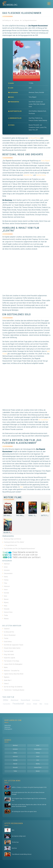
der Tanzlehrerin (43, 420)
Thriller (5, 615)
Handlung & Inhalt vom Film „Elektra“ (14, 542)
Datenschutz (8, 725)
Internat (29, 704)
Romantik (6, 609)
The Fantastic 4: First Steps (11, 661)
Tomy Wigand (45, 161)
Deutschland (25, 700)
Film (22, 487)
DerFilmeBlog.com (13, 720)
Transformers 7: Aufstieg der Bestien (13, 690)
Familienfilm (7, 704)
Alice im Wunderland (9, 635)
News (5, 606)
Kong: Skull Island (37, 515)
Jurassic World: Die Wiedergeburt (12, 664)
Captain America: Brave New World (13, 674)
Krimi (5, 596)
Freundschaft (18, 704)
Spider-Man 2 (7, 680)
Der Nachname (10, 515)
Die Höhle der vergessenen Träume (13, 645)
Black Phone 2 (10, 533)
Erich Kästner (36, 700)
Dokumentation (7, 573)
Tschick (5, 638)
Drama (37, 92)
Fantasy (5, 580)
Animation (6, 570)
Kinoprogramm (8, 729)
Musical (5, 599)
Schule (46, 704)
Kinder (35, 704)
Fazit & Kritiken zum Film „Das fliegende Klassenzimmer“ (20, 549)
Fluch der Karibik (8, 651)
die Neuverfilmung (34, 138)
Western (6, 619)
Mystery (5, 602)
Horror (5, 590)
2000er (6, 700)
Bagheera (6, 677)
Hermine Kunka (41, 175)
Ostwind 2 (6, 629)
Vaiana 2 (6, 684)
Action (5, 567)
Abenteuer (31, 92)
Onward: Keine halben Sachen (11, 648)
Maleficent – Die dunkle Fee (11, 671)
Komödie (42, 92)
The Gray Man (22, 515)
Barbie (5, 667)
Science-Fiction (7, 612)
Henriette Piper (28, 175)
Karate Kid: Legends (9, 658)
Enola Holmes (7, 642)
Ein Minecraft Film (8, 632)
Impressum (7, 727)
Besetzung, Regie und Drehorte (13, 539)
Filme (5, 583)
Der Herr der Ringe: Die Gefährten (12, 687)
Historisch (6, 586)
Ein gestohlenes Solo (11, 545)
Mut (41, 704)
